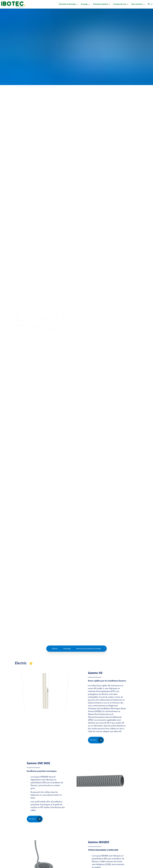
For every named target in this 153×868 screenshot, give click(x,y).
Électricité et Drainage (67, 4)
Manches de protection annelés (89, 649)
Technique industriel (101, 4)
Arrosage (84, 4)
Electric (55, 649)
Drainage (67, 649)
